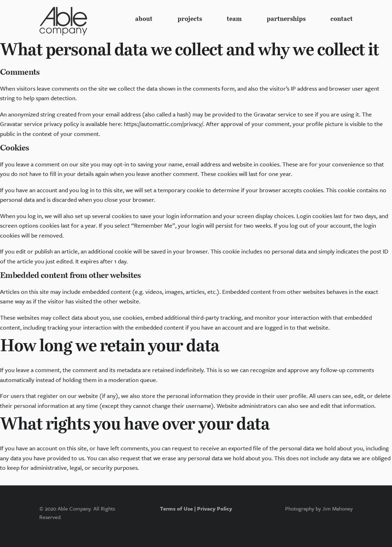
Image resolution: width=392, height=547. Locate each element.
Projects (190, 19)
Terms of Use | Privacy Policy (196, 508)
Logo (63, 21)
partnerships (286, 19)
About (144, 19)
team (234, 19)
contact (342, 19)
